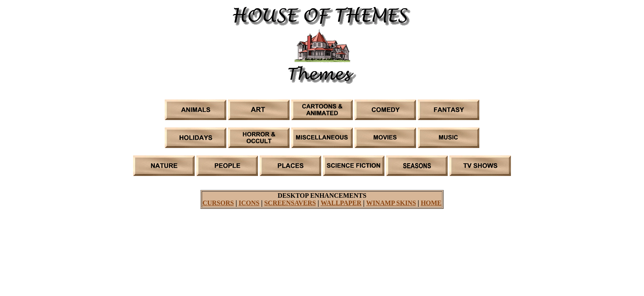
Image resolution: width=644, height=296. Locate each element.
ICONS (249, 203)
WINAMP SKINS (391, 203)
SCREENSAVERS (290, 203)
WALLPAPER (341, 203)
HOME (431, 203)
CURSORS (218, 203)
